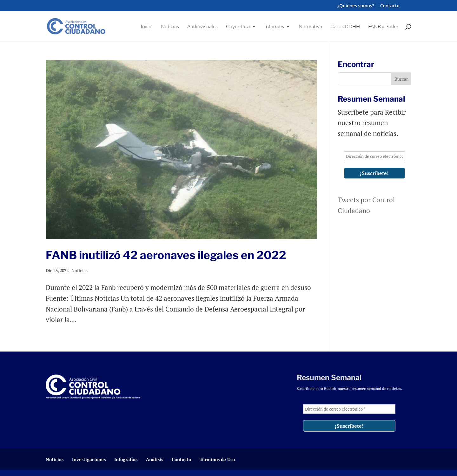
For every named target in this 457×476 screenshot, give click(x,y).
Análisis (155, 459)
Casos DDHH (345, 27)
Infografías (126, 459)
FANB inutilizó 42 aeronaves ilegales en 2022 (166, 255)
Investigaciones (89, 459)
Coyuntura (238, 27)
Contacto (390, 6)
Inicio (147, 27)
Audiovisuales (202, 27)
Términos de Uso (217, 459)
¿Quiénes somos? (356, 6)
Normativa (310, 27)
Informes (274, 27)
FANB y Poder (383, 27)
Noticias (170, 27)
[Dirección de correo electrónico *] (374, 156)
